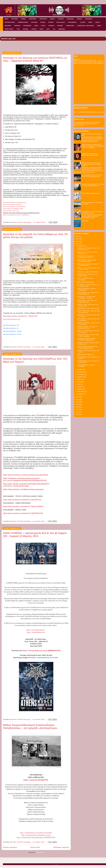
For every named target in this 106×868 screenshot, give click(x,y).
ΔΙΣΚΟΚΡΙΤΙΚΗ (43, 19)
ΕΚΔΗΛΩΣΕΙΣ (70, 19)
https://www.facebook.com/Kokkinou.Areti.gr (36, 835)
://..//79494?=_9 (26, 485)
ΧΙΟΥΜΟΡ (34, 29)
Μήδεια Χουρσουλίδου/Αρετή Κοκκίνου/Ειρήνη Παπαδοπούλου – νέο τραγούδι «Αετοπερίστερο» (30, 727)
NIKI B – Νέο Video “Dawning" (85, 282)
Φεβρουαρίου (81, 392)
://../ (26, 475)
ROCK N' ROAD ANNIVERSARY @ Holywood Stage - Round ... (87, 347)
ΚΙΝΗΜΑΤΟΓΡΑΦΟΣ (23, 22)
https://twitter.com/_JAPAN (13, 209)
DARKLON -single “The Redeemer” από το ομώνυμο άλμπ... (88, 269)
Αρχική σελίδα (35, 847)
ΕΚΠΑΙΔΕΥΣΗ (89, 19)
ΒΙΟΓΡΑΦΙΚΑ (15, 19)
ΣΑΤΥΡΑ (43, 26)
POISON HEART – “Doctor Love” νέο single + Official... (87, 275)
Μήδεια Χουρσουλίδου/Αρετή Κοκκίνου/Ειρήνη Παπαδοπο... (88, 265)
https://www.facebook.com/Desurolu (13, 204)
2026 (77, 236)
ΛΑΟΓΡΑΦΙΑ (34, 22)
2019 (77, 404)
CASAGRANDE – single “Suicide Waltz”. (88, 308)
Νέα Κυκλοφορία (61, 22)
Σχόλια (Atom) (40, 852)
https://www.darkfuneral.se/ (36, 630)
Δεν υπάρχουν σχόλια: (40, 222)
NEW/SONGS (62, 29)
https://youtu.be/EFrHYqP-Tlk (36, 780)
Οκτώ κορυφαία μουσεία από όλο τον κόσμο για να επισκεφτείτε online (92, 176)
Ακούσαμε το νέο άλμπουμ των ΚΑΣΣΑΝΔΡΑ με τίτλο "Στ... (86, 257)
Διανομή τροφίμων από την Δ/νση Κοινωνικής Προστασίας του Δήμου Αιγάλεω (91, 164)
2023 (77, 244)
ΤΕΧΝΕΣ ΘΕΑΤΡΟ (9, 29)
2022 (77, 397)
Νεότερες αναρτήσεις (10, 847)
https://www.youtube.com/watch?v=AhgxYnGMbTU (23, 506)
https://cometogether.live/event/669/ (45, 658)
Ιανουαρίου (81, 394)
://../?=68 (23, 513)
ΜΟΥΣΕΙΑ (43, 22)
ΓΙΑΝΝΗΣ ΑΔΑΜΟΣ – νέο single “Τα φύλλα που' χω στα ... (87, 328)
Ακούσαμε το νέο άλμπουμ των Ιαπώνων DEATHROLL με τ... (88, 249)
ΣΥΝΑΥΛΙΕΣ (60, 26)
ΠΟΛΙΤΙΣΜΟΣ (8, 26)
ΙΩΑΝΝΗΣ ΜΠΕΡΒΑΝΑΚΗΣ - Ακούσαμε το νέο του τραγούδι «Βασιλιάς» (93, 185)
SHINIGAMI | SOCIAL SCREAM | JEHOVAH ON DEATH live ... (86, 339)
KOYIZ (48, 29)
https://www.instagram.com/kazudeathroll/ (14, 207)
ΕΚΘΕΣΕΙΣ (79, 19)
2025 (77, 239)
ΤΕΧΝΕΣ (99, 26)
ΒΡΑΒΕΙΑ (24, 19)
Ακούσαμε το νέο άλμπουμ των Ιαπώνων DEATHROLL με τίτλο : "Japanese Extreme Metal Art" (35, 59)
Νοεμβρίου (81, 369)
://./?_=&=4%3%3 (25, 479)
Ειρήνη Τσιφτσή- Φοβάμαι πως (85, 355)
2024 (77, 241)
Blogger (56, 864)
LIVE (54, 29)
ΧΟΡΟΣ (41, 29)
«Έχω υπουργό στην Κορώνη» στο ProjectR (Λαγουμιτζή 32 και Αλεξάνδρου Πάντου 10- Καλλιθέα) (93, 146)
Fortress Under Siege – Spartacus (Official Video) (86, 289)
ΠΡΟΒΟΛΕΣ (17, 26)
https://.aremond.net (11, 211)
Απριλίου (80, 387)
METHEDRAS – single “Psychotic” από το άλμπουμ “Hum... (88, 285)
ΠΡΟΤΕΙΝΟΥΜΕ (27, 26)
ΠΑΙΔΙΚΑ (98, 22)
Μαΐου (79, 384)
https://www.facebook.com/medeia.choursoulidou (36, 833)
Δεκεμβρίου (81, 246)
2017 (77, 409)
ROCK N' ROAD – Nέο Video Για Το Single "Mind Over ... (87, 301)
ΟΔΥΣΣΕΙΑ (85, 221)
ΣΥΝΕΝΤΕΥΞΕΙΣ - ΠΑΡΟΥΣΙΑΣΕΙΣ (85, 26)
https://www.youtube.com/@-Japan (15, 202)
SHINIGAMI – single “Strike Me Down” (88, 272)
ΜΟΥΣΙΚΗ (51, 22)
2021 (77, 400)
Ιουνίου (80, 382)
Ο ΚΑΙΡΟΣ (83, 22)
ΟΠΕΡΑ (90, 22)
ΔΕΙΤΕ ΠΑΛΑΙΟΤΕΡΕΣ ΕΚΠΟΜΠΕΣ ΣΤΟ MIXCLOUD (89, 112)
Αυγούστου (81, 377)
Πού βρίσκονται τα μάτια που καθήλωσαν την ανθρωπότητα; (90, 154)
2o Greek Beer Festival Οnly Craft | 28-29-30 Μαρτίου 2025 (93, 212)
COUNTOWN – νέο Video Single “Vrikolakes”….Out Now (86, 297)
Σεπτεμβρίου (81, 374)
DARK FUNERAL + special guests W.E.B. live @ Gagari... (86, 261)
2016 (77, 412)
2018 (77, 407)
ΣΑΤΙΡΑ (36, 26)
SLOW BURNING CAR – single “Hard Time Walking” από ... (87, 293)
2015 (77, 414)
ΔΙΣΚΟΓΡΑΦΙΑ (33, 19)
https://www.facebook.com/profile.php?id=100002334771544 (36, 838)
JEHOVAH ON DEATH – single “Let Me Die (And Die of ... (88, 324)
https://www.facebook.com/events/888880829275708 (42, 651)
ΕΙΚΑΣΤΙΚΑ (61, 19)
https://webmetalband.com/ (36, 632)
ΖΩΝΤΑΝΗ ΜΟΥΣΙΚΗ (10, 22)
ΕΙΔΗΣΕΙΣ (52, 19)
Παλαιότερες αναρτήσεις (61, 847)
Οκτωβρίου (81, 372)
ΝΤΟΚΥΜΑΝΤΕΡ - (73, 22)
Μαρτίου (80, 389)
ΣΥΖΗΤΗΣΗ (51, 26)
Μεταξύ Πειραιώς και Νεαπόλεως (91, 193)
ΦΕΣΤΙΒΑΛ (26, 29)
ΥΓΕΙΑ (18, 29)
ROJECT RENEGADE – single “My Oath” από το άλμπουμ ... (88, 312)
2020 (77, 402)
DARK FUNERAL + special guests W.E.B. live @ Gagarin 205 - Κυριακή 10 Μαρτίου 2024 (35, 535)
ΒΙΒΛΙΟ (6, 19)
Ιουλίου (80, 379)
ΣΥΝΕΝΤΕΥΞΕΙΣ (70, 26)
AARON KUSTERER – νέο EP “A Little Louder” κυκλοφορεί (88, 335)
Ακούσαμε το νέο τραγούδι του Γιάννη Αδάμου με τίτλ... (87, 253)
